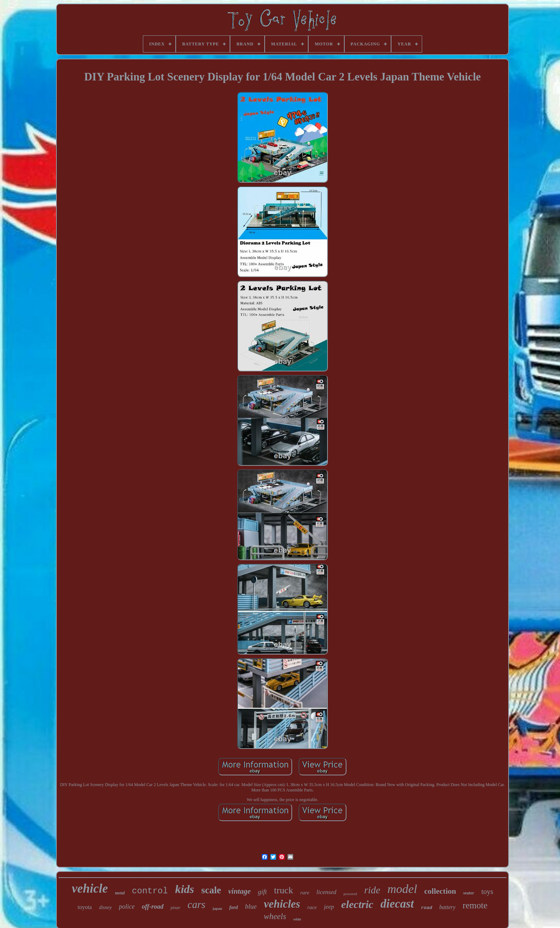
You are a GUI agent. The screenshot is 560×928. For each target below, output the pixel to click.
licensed (326, 892)
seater (469, 893)
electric (357, 904)
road (427, 908)
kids (184, 889)
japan (217, 908)
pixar (176, 907)
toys (487, 892)
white (297, 919)
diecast (397, 904)
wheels (275, 916)
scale (211, 890)
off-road (153, 907)
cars (196, 904)
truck (283, 890)
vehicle (90, 888)
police (127, 907)
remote (475, 905)
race (312, 907)
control (150, 891)
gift (262, 892)
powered (350, 894)
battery (447, 907)
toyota (85, 907)
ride (372, 890)
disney (105, 907)
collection (440, 891)
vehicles (282, 904)
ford (234, 907)
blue (251, 906)
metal (120, 893)
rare (305, 893)
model (402, 889)
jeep (329, 907)
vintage (239, 891)
